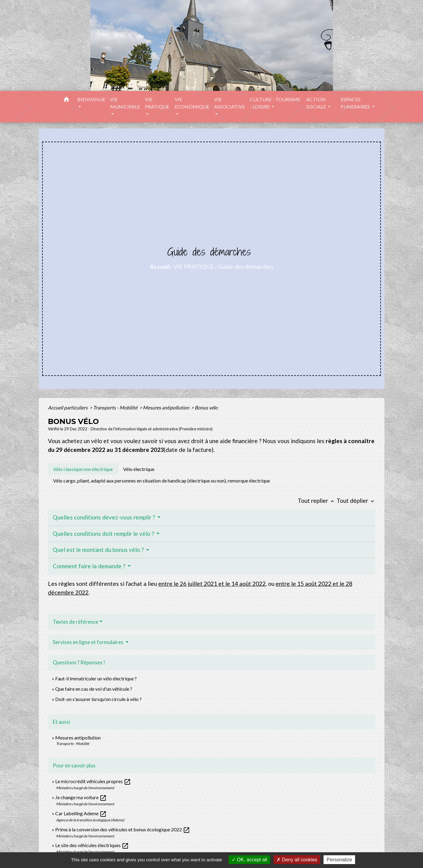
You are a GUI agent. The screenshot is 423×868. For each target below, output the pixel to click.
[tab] (83, 469)
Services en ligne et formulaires (89, 642)
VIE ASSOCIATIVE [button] (230, 103)
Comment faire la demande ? (90, 566)
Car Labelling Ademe (81, 813)
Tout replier (317, 501)
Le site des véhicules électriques (92, 845)
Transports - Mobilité (116, 407)
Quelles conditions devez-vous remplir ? (104, 517)
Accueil (160, 267)
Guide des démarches (246, 267)
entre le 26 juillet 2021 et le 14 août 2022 (212, 584)
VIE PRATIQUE (194, 267)
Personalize (339, 860)
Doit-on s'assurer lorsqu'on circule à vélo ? (98, 699)
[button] (66, 100)
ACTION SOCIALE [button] (317, 103)
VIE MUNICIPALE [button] (125, 103)
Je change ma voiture (81, 797)
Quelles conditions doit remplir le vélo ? (104, 534)
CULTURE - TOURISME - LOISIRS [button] (275, 103)
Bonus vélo (207, 407)
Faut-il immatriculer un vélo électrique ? (96, 678)
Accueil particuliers (68, 407)
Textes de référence (76, 622)
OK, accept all (249, 860)
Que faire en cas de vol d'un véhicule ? (94, 689)
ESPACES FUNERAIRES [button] (356, 103)
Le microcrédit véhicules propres (93, 781)
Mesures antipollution (166, 407)
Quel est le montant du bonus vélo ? (99, 550)
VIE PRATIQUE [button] (157, 103)
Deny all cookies (297, 860)
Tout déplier (356, 501)
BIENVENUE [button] (91, 99)
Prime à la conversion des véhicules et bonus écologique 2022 (123, 829)
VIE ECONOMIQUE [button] (192, 103)
